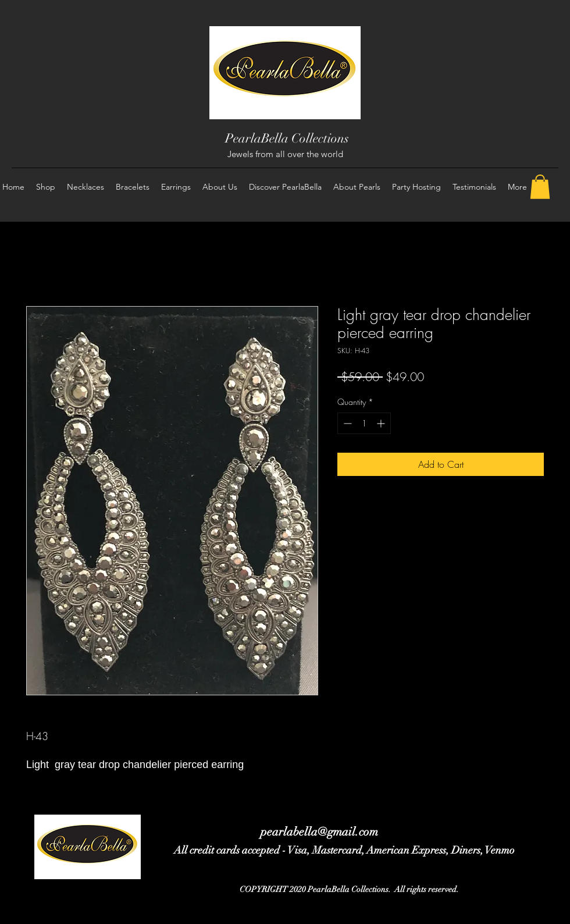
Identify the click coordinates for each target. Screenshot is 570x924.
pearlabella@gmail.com (319, 832)
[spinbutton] (364, 423)
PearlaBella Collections (287, 138)
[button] (540, 187)
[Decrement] (346, 423)
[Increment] (382, 423)
